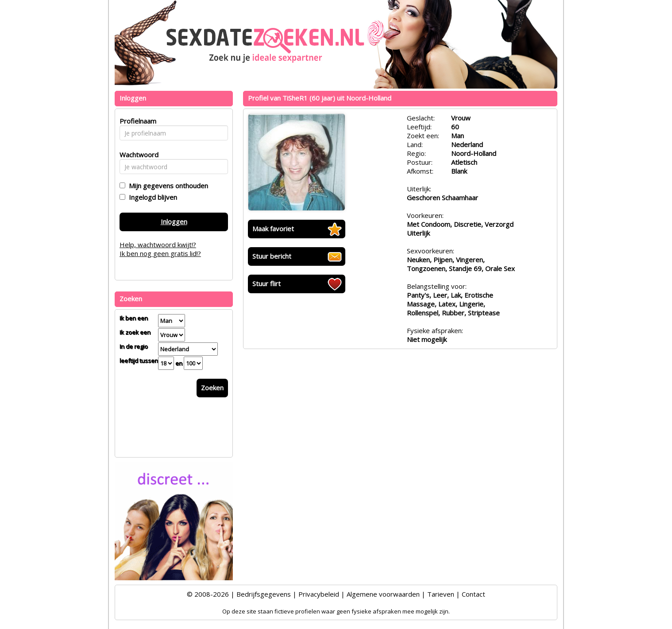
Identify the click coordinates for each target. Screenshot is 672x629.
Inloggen (174, 221)
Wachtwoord (137, 155)
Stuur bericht (272, 256)
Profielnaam (137, 121)
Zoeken (212, 388)
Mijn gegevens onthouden (167, 186)
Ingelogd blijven (151, 197)
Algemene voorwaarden (383, 594)
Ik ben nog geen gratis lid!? (160, 253)
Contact (473, 594)
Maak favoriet (273, 229)
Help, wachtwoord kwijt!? (158, 245)
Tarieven (441, 594)
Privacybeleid (319, 594)
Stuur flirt (266, 283)
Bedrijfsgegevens (264, 594)
